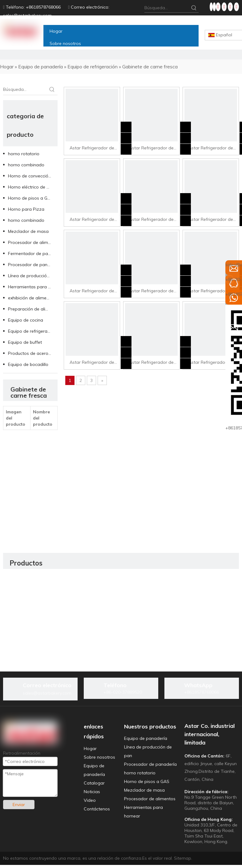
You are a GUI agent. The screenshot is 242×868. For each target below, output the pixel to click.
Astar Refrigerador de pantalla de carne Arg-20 (151, 148)
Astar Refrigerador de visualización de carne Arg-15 (92, 148)
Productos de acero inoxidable (33, 353)
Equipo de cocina (26, 320)
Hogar (90, 748)
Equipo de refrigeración (32, 331)
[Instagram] (231, 7)
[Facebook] (211, 7)
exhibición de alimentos (32, 298)
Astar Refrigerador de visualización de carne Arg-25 (211, 148)
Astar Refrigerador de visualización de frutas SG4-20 (92, 363)
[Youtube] (225, 7)
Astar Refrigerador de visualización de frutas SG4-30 (211, 363)
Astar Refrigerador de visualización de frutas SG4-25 (151, 363)
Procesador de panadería (33, 265)
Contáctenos (97, 809)
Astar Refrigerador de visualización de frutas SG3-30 (151, 291)
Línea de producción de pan (33, 276)
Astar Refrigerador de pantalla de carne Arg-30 (92, 220)
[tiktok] (236, 7)
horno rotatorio (24, 154)
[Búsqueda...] (167, 8)
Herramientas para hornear (33, 287)
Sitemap (183, 858)
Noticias (92, 792)
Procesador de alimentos (33, 242)
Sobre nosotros (99, 757)
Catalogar (94, 783)
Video (90, 800)
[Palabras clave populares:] (194, 8)
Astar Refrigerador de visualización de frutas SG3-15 (151, 220)
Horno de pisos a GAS (31, 198)
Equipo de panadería (146, 738)
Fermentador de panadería (33, 254)
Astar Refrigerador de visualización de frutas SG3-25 (92, 291)
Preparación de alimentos (33, 309)
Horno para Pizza (26, 209)
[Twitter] (219, 7)
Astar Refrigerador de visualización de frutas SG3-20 (211, 220)
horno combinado (26, 165)
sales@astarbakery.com (27, 15)
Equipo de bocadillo (28, 364)
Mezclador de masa (28, 231)
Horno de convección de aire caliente (33, 176)
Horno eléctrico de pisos (33, 187)
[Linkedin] (214, 7)
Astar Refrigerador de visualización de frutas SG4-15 (211, 291)
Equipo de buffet (25, 342)
